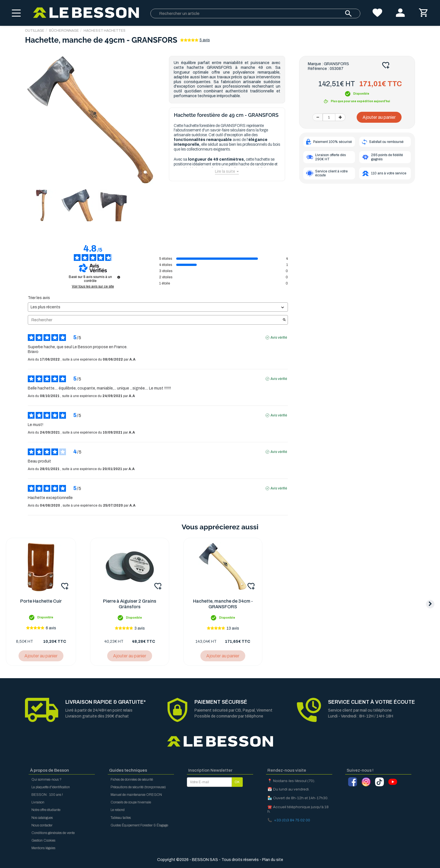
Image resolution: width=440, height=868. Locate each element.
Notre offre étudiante (46, 810)
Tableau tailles (121, 818)
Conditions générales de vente (53, 833)
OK (237, 782)
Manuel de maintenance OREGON (136, 795)
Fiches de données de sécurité (132, 780)
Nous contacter (42, 825)
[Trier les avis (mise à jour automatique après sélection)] (158, 307)
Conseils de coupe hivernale (131, 802)
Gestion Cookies (43, 840)
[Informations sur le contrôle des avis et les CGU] (119, 277)
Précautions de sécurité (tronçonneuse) (138, 787)
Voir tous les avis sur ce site (93, 286)
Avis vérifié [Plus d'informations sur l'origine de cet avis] (279, 338)
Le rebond (118, 810)
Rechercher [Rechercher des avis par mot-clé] (155, 320)
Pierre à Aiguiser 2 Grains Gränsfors (130, 604)
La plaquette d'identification (51, 787)
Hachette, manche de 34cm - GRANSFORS (223, 604)
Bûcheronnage (64, 31)
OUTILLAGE (35, 31)
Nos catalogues (42, 818)
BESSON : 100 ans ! (47, 795)
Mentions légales (43, 848)
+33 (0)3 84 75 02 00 (292, 820)
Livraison (38, 802)
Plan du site (273, 860)
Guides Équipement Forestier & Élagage (139, 825)
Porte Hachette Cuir (41, 601)
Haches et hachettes (105, 31)
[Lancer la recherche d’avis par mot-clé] (284, 320)
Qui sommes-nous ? (46, 780)
